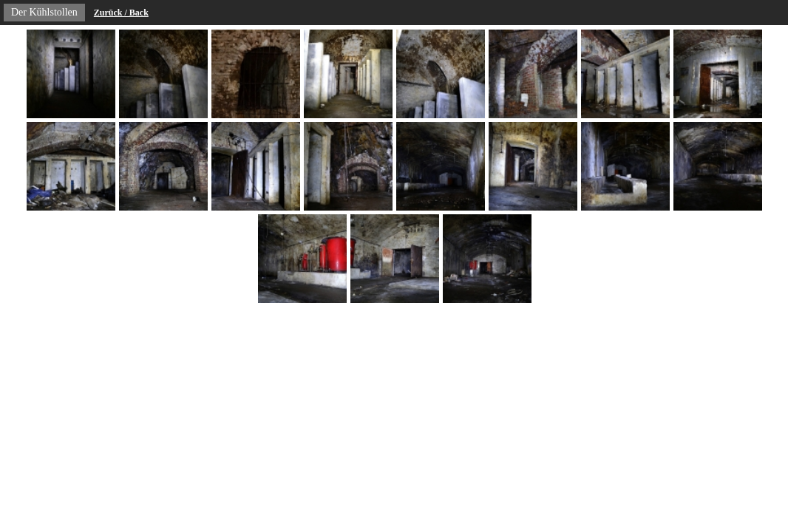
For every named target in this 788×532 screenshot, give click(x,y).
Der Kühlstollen (44, 12)
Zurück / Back (121, 13)
